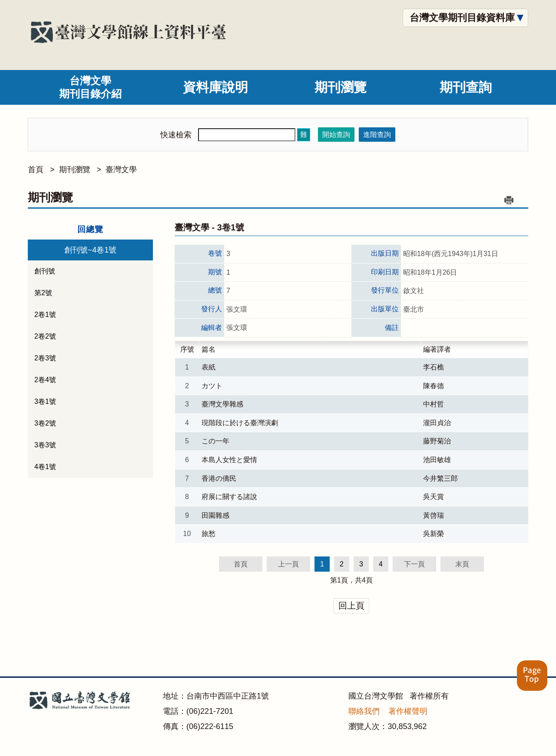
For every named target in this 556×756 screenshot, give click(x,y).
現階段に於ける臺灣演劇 (240, 423)
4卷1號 (45, 467)
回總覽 (90, 229)
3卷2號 (45, 423)
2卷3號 (45, 358)
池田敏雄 (437, 460)
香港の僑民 (219, 478)
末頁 (462, 564)
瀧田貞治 (437, 423)
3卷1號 (45, 401)
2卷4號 (45, 380)
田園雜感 (215, 515)
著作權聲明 (408, 711)
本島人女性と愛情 (229, 460)
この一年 (215, 441)
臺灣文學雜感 (222, 404)
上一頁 (288, 564)
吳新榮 (434, 534)
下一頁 (414, 564)
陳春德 (434, 386)
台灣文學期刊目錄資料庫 (462, 18)
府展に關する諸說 (229, 497)
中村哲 (434, 404)
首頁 (36, 170)
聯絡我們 (364, 711)
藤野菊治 (437, 441)
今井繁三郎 (440, 478)
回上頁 (351, 606)
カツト (212, 386)
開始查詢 (336, 135)
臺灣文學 (121, 170)
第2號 (43, 293)
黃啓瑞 (434, 515)
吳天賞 (434, 497)
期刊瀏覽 (341, 87)
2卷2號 (45, 336)
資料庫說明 (215, 87)
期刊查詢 (466, 87)
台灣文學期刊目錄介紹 (90, 87)
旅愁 (208, 534)
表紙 (208, 367)
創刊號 (45, 271)
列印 (509, 200)
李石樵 (434, 367)
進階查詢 (377, 135)
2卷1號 (45, 315)
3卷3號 (45, 445)
